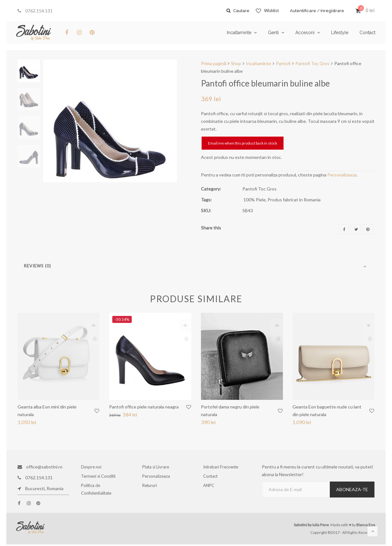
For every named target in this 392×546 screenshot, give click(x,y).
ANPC (211, 488)
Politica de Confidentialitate (98, 492)
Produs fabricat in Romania (294, 200)
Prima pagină (214, 63)
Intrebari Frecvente (222, 467)
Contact (212, 478)
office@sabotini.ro (40, 467)
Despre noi (93, 467)
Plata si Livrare (157, 467)
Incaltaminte (259, 63)
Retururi (152, 488)
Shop (236, 63)
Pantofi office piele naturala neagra (144, 407)
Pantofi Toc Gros (312, 63)
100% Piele (255, 200)
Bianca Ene (366, 525)
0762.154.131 (35, 11)
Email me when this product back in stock (243, 143)
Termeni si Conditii (100, 478)
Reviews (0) (37, 266)
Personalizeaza (342, 175)
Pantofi (283, 63)
